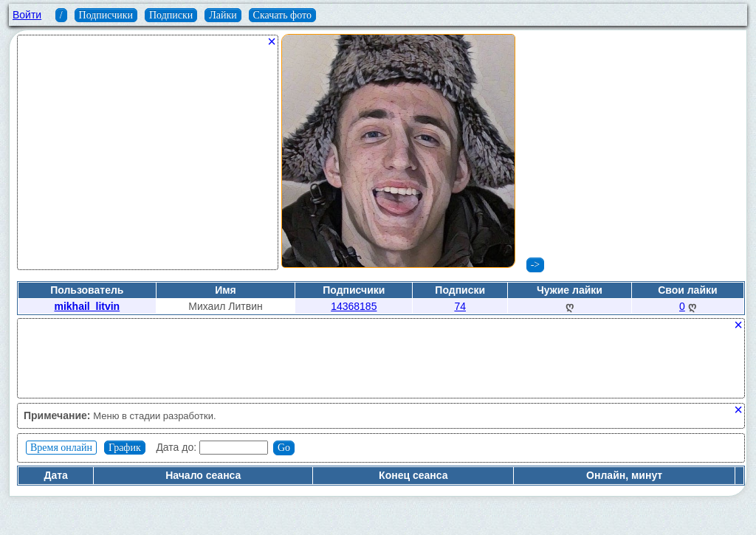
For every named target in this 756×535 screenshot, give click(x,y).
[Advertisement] (148, 158)
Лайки (223, 15)
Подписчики (106, 15)
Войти (27, 15)
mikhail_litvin (87, 306)
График (125, 448)
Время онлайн (61, 448)
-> (536, 265)
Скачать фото (282, 15)
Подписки (171, 15)
